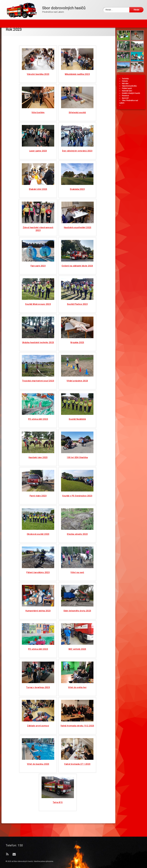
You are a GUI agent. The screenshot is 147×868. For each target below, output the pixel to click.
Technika (126, 87)
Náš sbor (126, 91)
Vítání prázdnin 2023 (77, 362)
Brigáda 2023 (77, 323)
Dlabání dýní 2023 (38, 170)
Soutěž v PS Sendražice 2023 (77, 477)
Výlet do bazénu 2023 (38, 745)
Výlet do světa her (77, 668)
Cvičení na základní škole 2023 (77, 247)
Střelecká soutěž (77, 93)
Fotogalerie (52, 23)
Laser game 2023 (38, 132)
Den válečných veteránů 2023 (77, 132)
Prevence (127, 104)
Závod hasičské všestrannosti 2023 (38, 210)
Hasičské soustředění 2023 (78, 208)
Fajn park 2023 (38, 247)
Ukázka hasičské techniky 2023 (38, 323)
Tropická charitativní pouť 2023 (38, 362)
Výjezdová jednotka (130, 94)
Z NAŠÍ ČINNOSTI (27, 23)
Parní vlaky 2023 (38, 477)
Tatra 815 (58, 783)
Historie (126, 89)
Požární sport (128, 96)
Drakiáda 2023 (77, 170)
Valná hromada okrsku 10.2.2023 (77, 707)
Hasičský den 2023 (38, 438)
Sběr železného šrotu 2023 (77, 592)
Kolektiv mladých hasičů (132, 101)
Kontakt (100, 23)
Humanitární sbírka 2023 (38, 592)
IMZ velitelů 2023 (77, 630)
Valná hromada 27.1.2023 (77, 745)
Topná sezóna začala (79, 23)
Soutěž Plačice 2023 (77, 285)
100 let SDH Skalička (77, 438)
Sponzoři (126, 106)
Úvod (8, 23)
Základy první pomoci (38, 707)
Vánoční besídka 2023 (38, 55)
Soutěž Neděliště (77, 400)
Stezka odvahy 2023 (77, 515)
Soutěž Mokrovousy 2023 (38, 285)
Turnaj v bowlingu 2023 (38, 668)
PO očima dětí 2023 (38, 400)
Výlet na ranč (77, 553)
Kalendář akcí (128, 99)
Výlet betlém (38, 93)
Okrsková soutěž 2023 (38, 515)
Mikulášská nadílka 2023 (77, 55)
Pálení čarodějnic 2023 (38, 553)
